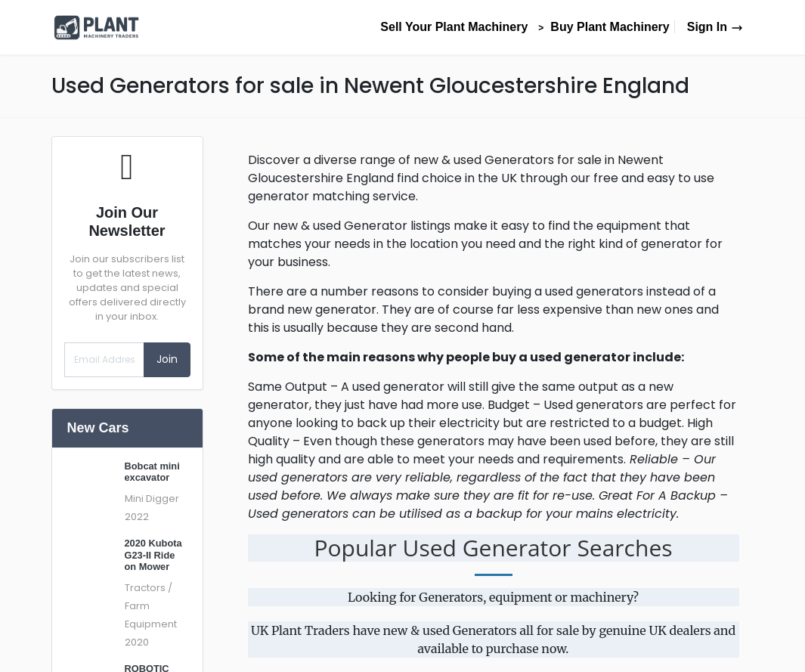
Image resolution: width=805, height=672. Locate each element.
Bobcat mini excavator (152, 472)
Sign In (715, 27)
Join (167, 359)
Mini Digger (152, 499)
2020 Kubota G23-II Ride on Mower (153, 555)
